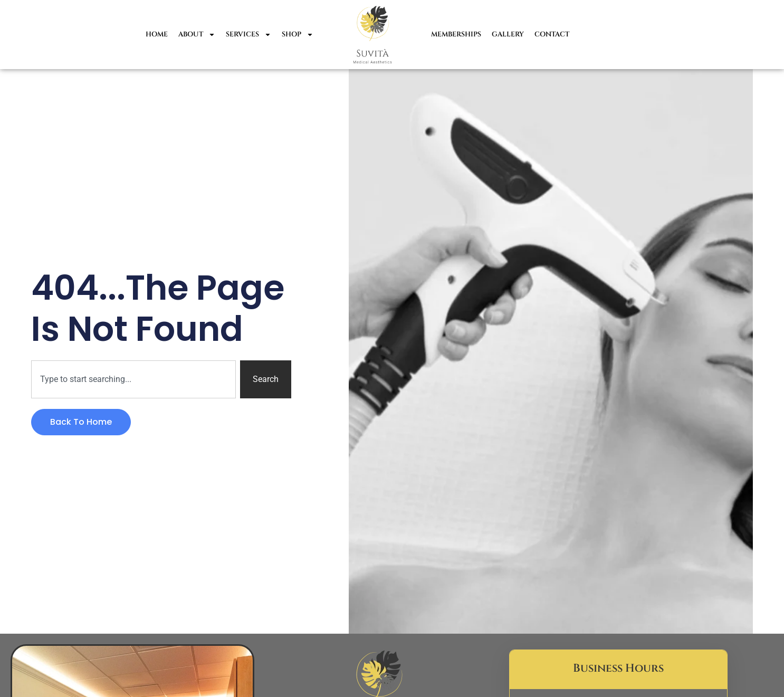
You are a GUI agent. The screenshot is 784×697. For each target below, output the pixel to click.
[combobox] (133, 379)
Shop (298, 34)
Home (157, 34)
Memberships (456, 34)
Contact (552, 34)
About (197, 34)
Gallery (508, 34)
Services (248, 34)
